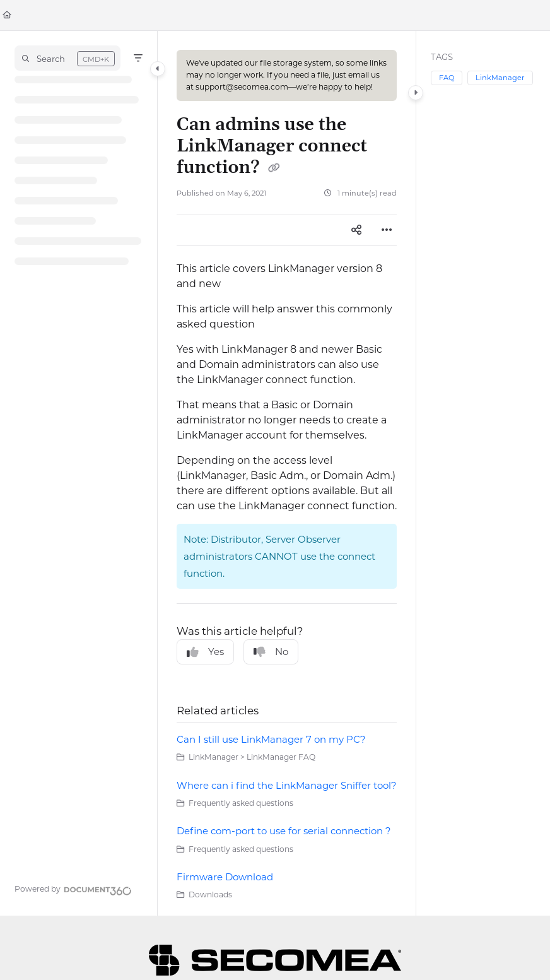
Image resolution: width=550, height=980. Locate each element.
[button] (67, 58)
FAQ (447, 78)
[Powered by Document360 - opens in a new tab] (73, 889)
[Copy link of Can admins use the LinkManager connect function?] (274, 168)
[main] (287, 473)
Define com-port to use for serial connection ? (284, 831)
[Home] (7, 15)
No (271, 652)
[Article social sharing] (356, 230)
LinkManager (500, 78)
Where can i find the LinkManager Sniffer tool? (287, 785)
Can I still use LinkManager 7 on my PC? (271, 739)
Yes (205, 652)
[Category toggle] (158, 69)
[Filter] (138, 58)
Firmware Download (225, 877)
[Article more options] (387, 230)
